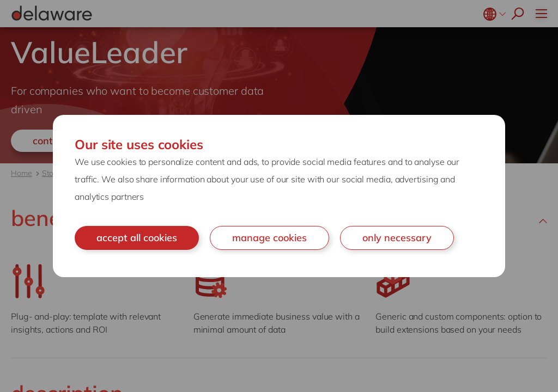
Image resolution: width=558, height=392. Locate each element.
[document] (279, 196)
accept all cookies (137, 238)
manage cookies (269, 238)
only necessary (397, 238)
